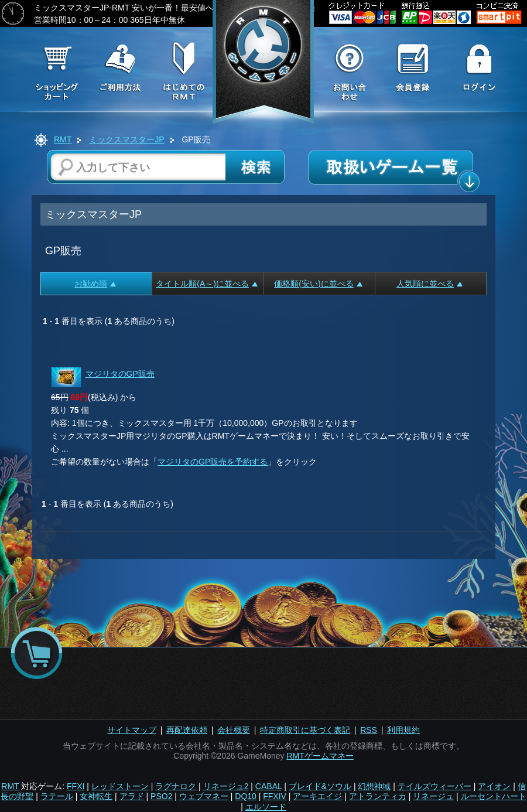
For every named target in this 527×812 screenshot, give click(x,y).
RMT (63, 139)
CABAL (268, 786)
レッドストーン (120, 786)
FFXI (76, 786)
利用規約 (403, 730)
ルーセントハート (494, 796)
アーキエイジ (317, 796)
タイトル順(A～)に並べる (207, 284)
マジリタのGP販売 (120, 374)
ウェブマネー (204, 796)
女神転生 (96, 796)
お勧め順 (95, 284)
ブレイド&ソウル (320, 786)
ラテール (57, 796)
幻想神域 (374, 786)
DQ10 (246, 796)
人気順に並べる (430, 284)
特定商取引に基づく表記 (305, 730)
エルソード (266, 807)
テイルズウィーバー (434, 786)
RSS (369, 730)
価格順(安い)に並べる (318, 284)
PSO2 (161, 796)
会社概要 (234, 730)
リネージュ (433, 796)
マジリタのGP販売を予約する (213, 462)
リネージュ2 (226, 786)
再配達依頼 (187, 730)
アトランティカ (378, 796)
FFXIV (275, 796)
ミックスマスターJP (126, 139)
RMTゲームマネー (320, 756)
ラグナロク (176, 786)
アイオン (494, 786)
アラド (132, 796)
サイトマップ (132, 730)
